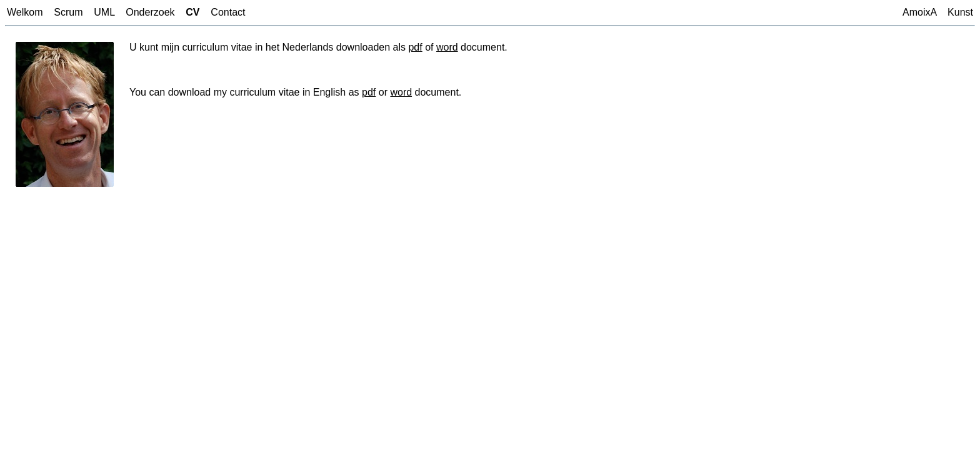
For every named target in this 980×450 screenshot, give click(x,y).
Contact (228, 12)
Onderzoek (150, 12)
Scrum (68, 12)
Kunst (960, 12)
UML (104, 12)
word (447, 47)
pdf (415, 47)
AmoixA (919, 12)
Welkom (25, 12)
